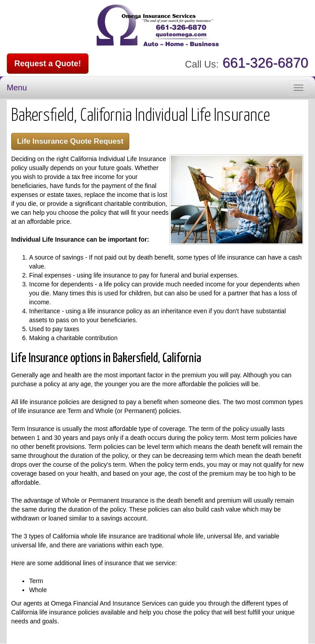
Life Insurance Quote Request (70, 141)
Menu (17, 88)
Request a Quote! (48, 64)
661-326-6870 (265, 63)
